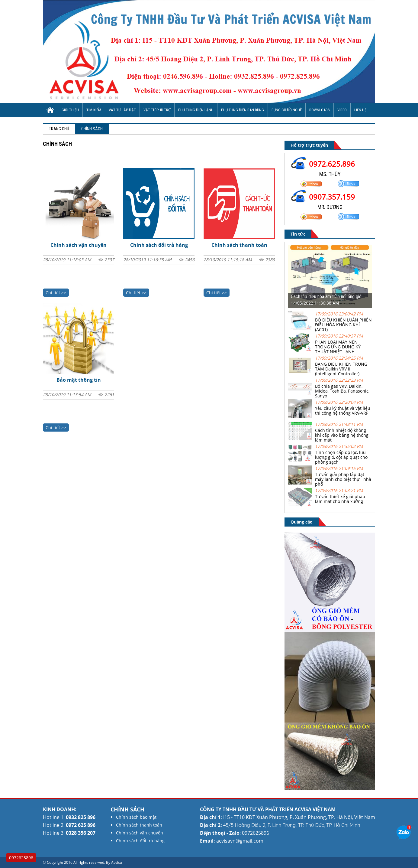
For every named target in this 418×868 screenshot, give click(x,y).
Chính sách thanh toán (239, 245)
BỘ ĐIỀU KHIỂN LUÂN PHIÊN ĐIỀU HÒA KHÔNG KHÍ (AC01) (343, 325)
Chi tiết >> (56, 293)
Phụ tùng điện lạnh (196, 110)
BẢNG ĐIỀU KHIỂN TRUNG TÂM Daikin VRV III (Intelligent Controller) (341, 369)
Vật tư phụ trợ (157, 110)
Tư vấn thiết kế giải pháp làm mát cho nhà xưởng (340, 499)
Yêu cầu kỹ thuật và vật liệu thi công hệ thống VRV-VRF (343, 411)
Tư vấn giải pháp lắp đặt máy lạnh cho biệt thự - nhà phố (343, 479)
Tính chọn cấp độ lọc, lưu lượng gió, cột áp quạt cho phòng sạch (341, 457)
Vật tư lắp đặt (122, 110)
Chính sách (92, 129)
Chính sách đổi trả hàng (159, 245)
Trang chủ (59, 129)
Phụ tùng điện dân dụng (243, 110)
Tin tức (298, 234)
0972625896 (21, 858)
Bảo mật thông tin (79, 380)
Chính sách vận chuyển (79, 245)
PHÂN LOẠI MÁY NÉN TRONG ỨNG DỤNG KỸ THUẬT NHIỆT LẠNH (338, 347)
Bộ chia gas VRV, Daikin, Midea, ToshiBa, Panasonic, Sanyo (342, 391)
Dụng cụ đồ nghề (287, 110)
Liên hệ (360, 110)
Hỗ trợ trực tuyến (309, 145)
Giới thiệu (70, 110)
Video (342, 110)
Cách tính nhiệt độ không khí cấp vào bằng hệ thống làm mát (342, 435)
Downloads (320, 110)
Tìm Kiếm (94, 110)
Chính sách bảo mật (136, 817)
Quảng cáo (302, 522)
